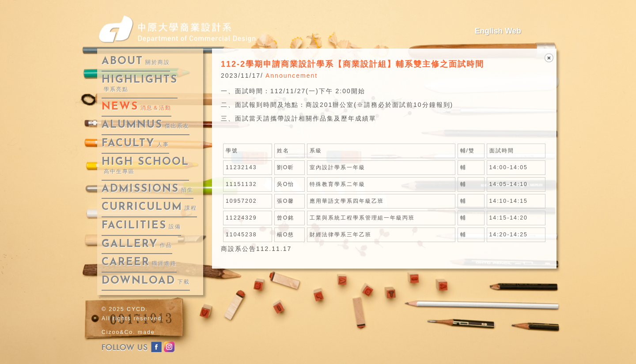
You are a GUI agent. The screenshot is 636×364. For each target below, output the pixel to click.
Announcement (291, 76)
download (146, 281)
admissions (148, 189)
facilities (141, 226)
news (136, 107)
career (139, 262)
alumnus (146, 125)
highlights (140, 84)
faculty (135, 144)
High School (145, 166)
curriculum (149, 207)
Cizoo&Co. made (128, 332)
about (136, 61)
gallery (137, 244)
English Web (498, 31)
